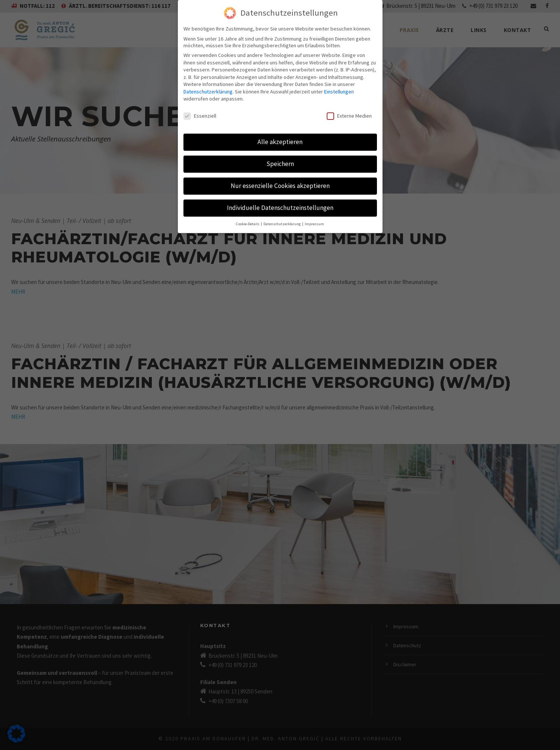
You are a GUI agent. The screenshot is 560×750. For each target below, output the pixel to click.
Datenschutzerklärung (233, 79)
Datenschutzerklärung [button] (284, 211)
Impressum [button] (316, 211)
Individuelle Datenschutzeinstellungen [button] (280, 195)
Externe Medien (348, 103)
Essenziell (200, 103)
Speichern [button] (280, 151)
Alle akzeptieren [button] (280, 129)
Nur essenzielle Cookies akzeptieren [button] (280, 173)
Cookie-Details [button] (247, 211)
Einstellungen (199, 87)
